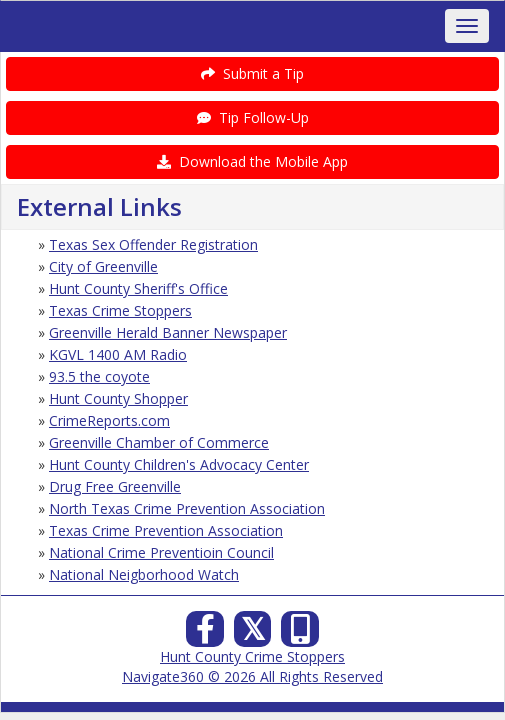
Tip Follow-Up (253, 117)
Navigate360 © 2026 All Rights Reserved (252, 676)
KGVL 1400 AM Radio (118, 354)
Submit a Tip (252, 73)
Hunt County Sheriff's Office (138, 288)
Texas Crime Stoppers (120, 310)
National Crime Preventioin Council (161, 552)
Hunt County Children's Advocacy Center (179, 464)
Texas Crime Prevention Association (166, 530)
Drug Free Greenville (115, 486)
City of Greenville (103, 266)
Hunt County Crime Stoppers (252, 656)
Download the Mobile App (252, 161)
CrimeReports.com (109, 420)
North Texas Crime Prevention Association (187, 508)
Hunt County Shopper (118, 398)
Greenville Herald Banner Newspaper (168, 332)
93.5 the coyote (99, 376)
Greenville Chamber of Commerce (159, 442)
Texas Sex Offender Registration (153, 244)
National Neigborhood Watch (144, 574)
